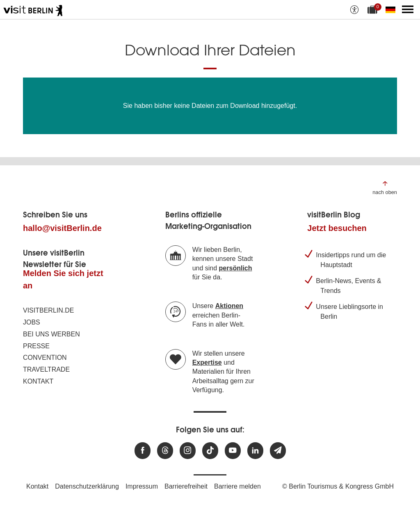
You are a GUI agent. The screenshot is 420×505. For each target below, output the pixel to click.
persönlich (236, 268)
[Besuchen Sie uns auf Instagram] (188, 451)
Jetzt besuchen (337, 228)
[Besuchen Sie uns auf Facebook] (143, 451)
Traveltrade (46, 369)
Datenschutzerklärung (87, 486)
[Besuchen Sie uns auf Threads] (165, 451)
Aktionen (229, 306)
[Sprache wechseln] (392, 9)
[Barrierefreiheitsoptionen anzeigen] (354, 9)
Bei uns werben (51, 334)
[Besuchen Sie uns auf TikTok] (210, 451)
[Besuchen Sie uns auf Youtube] (233, 451)
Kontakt (38, 381)
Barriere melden (237, 486)
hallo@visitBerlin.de (62, 228)
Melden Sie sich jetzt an (63, 279)
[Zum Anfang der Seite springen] (385, 187)
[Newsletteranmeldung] (278, 451)
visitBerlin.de (48, 310)
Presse (36, 346)
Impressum (142, 486)
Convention (45, 358)
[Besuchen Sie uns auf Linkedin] (255, 451)
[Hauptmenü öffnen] (408, 9)
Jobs (32, 322)
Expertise (207, 362)
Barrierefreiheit (186, 486)
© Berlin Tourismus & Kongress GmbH (338, 486)
